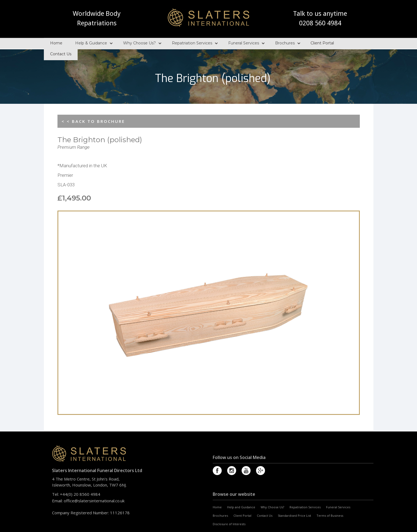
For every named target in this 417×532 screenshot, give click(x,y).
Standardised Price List (294, 516)
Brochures (285, 41)
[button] (93, 42)
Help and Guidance (241, 507)
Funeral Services (244, 41)
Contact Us (61, 52)
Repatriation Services (192, 41)
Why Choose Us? (139, 41)
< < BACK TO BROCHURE (93, 121)
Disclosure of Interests (229, 524)
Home (56, 41)
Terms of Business (330, 516)
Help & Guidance (91, 41)
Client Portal (322, 41)
